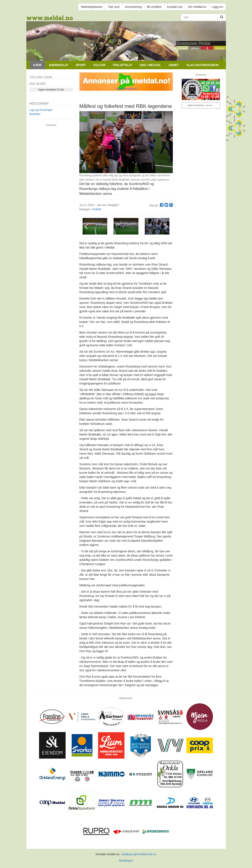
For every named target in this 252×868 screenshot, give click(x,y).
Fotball (96, 209)
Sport (81, 65)
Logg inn (217, 7)
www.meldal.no (50, 18)
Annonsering (133, 7)
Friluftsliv (122, 65)
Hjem (37, 65)
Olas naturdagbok (203, 65)
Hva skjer (38, 84)
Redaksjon (126, 861)
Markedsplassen (92, 7)
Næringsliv (59, 65)
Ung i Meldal (150, 65)
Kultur (99, 65)
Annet (174, 65)
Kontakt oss (175, 7)
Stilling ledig (41, 77)
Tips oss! (114, 7)
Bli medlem (154, 7)
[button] (86, 226)
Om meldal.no (197, 7)
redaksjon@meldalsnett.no (139, 854)
